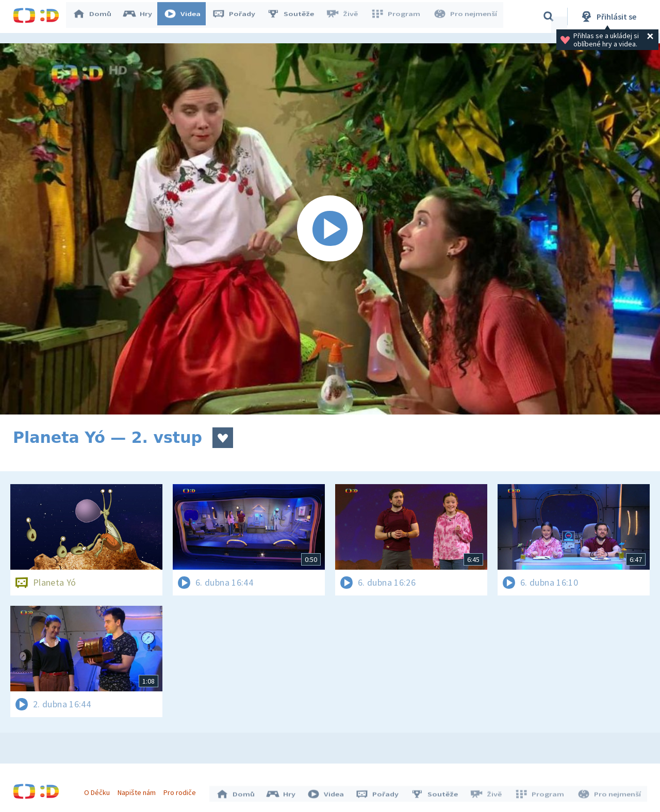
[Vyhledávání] (549, 16)
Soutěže (294, 16)
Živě (345, 16)
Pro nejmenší (466, 16)
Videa (186, 16)
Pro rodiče (182, 790)
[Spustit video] (330, 229)
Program (398, 16)
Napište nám (139, 790)
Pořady (238, 16)
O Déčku (99, 790)
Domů (96, 16)
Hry (142, 16)
